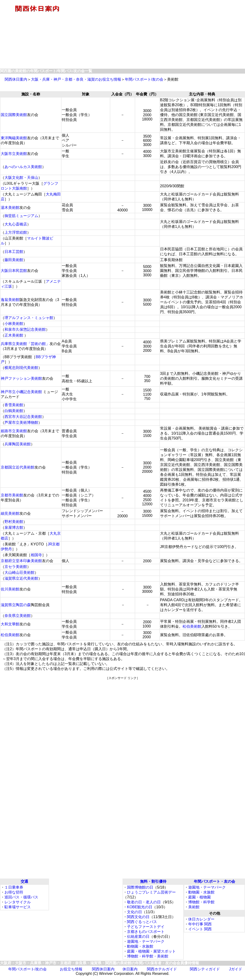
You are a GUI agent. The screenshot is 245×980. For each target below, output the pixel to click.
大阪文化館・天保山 (21, 178)
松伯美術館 (192, 626)
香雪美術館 (14, 405)
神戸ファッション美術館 (21, 378)
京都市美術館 (12, 495)
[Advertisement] (159, 35)
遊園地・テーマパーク (146, 941)
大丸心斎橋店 (16, 224)
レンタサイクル (18, 902)
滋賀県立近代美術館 (21, 578)
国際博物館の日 (140, 887)
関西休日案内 (16, 79)
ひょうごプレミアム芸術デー (151, 892)
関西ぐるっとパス (142, 922)
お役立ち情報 (71, 969)
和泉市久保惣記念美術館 (25, 329)
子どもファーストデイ (146, 927)
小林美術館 (14, 324)
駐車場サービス (18, 907)
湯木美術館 (10, 208)
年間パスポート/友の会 (144, 79)
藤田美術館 (14, 260)
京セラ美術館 (16, 567)
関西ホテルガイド (162, 969)
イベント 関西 (200, 929)
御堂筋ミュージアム (21, 216)
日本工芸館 (14, 252)
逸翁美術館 (10, 300)
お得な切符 (14, 892)
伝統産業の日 (138, 937)
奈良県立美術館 (18, 616)
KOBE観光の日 (140, 907)
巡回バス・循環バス (21, 897)
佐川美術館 (10, 589)
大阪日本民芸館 (14, 271)
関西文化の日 (138, 917)
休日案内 (130, 969)
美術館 (194, 907)
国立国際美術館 (14, 115)
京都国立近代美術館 (18, 467)
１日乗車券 (14, 887)
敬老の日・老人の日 (144, 902)
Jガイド (236, 969)
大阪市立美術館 (14, 154)
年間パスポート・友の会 (214, 881)
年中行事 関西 (200, 924)
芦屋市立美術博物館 (21, 422)
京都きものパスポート (146, 932)
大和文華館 (10, 624)
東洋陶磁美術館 (14, 138)
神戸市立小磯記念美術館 (21, 392)
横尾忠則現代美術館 (21, 368)
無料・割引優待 (153, 881)
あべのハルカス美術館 (23, 167)
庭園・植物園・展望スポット (151, 951)
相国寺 (36, 555)
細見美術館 (10, 513)
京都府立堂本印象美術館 (21, 561)
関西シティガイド (205, 969)
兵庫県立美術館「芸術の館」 (25, 344)
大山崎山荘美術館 (19, 573)
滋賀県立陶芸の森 (16, 605)
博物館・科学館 (201, 902)
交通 (24, 881)
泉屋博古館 (14, 528)
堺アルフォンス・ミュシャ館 (29, 318)
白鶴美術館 (14, 411)
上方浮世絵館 (16, 232)
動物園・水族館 (140, 946)
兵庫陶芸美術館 (18, 444)
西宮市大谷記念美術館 (23, 417)
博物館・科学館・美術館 (148, 956)
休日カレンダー (201, 919)
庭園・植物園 (199, 897)
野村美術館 (14, 522)
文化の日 (134, 912)
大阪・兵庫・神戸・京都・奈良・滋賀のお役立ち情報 (76, 79)
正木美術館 (14, 335)
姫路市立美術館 (14, 431)
